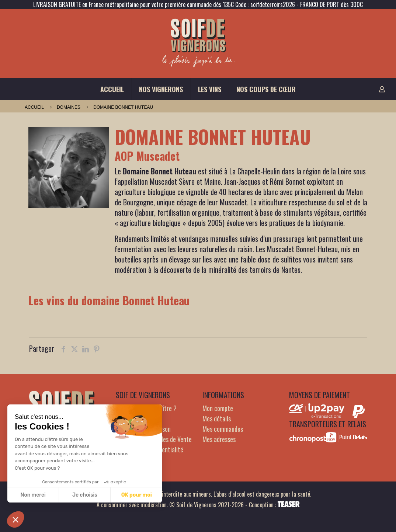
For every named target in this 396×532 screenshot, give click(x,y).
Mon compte (218, 408)
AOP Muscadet (147, 156)
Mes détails (217, 418)
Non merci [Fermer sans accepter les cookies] (33, 495)
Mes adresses (219, 439)
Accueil (34, 107)
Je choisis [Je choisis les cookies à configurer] (85, 495)
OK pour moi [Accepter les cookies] (137, 495)
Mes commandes (223, 429)
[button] (15, 519)
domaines (69, 107)
